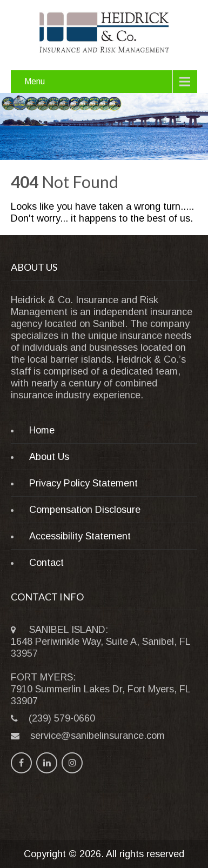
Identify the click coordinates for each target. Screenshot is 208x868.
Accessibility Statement (80, 536)
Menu (35, 81)
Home (42, 430)
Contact (46, 563)
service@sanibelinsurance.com (98, 736)
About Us (49, 457)
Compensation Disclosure (85, 510)
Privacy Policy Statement (83, 483)
